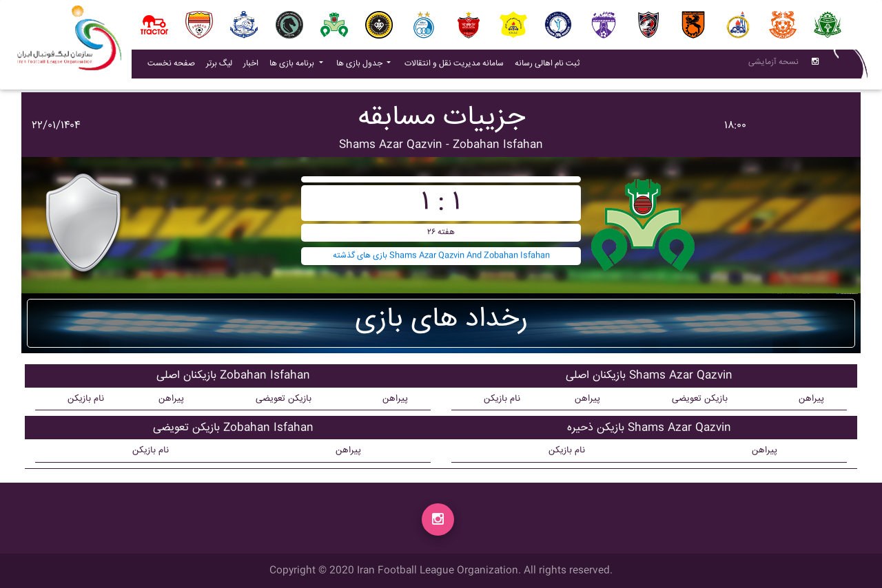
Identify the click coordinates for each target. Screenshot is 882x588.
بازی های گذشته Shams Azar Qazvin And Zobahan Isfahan (441, 256)
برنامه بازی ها (293, 66)
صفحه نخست (171, 66)
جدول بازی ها (360, 66)
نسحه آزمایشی (773, 65)
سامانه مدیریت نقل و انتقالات (457, 66)
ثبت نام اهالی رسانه (550, 66)
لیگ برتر (219, 66)
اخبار (254, 66)
